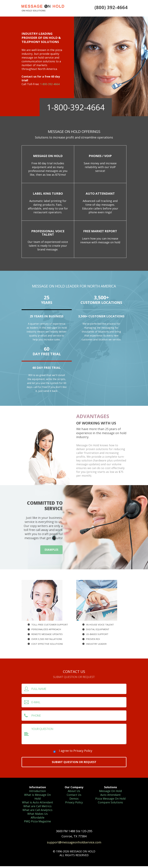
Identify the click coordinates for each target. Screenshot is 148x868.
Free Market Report (100, 233)
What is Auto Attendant (38, 804)
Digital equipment (98, 631)
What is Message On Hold (37, 798)
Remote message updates (47, 636)
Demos (74, 800)
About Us (74, 793)
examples (51, 551)
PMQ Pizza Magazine (37, 823)
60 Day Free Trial (47, 369)
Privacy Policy (83, 752)
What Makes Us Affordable (38, 817)
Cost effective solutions (47, 646)
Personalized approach (46, 631)
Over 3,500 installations (47, 641)
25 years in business (47, 318)
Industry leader (96, 646)
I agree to (76, 752)
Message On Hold (48, 156)
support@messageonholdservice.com (74, 844)
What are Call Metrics (37, 808)
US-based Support (97, 636)
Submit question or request (74, 764)
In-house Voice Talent (100, 626)
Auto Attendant (100, 194)
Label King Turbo (48, 194)
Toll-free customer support (50, 626)
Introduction (37, 793)
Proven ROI (93, 641)
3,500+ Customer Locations (101, 318)
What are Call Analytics (37, 812)
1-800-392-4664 (50, 84)
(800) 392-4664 (112, 7)
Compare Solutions (110, 804)
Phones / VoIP (100, 156)
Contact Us (74, 797)
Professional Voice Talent (48, 234)
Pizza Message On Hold (110, 800)
